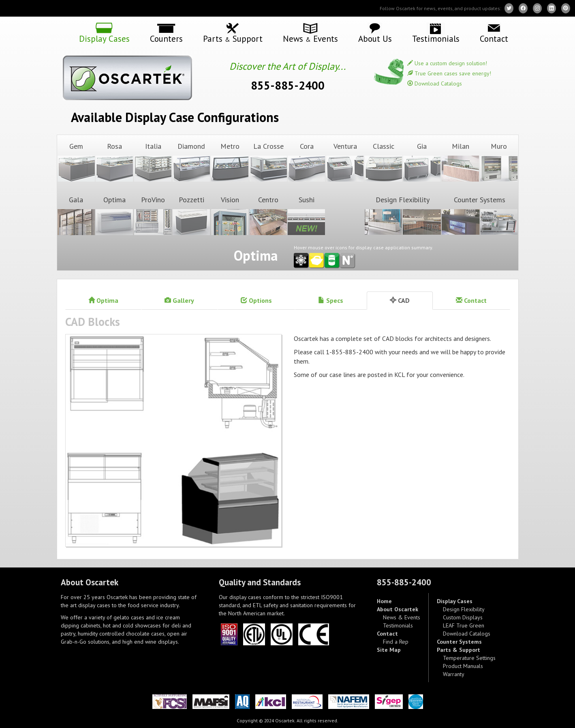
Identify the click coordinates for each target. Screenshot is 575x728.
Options (256, 300)
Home (384, 601)
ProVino (153, 215)
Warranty (454, 674)
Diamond (191, 162)
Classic (383, 162)
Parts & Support (459, 650)
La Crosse (268, 162)
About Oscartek (398, 609)
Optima (114, 215)
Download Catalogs (435, 84)
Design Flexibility (403, 215)
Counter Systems (480, 215)
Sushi (306, 215)
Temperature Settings (469, 658)
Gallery (179, 300)
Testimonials (436, 38)
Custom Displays (463, 617)
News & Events (402, 617)
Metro (230, 162)
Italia (153, 162)
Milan (460, 162)
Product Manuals (463, 666)
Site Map (389, 650)
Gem (76, 162)
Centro (268, 215)
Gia (422, 162)
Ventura (345, 162)
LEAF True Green (464, 625)
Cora (306, 162)
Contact (494, 38)
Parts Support (233, 38)
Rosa (114, 162)
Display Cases (104, 38)
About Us (375, 38)
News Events (310, 38)
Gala (76, 215)
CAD (400, 300)
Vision (230, 215)
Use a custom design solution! (447, 63)
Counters (166, 38)
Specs (331, 300)
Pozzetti (191, 215)
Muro (499, 162)
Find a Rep (396, 642)
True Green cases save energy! (449, 73)
